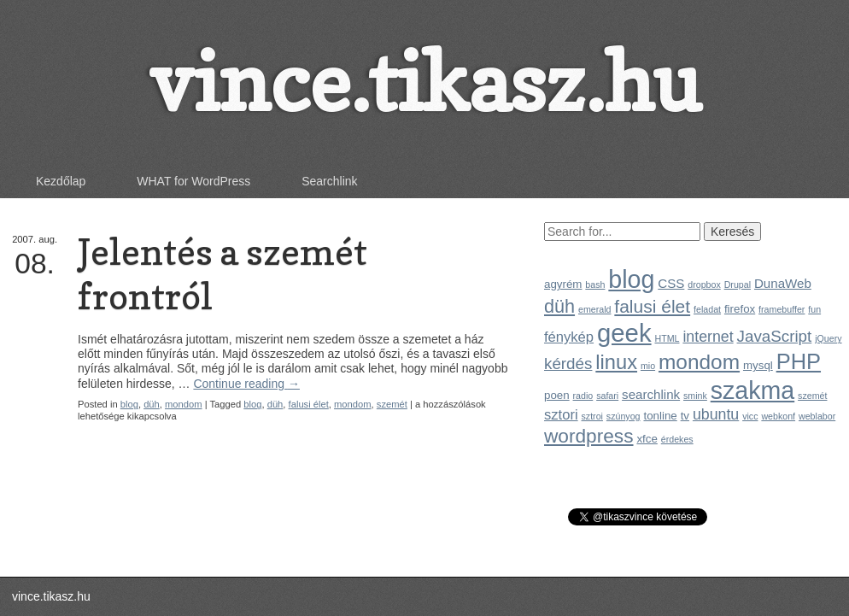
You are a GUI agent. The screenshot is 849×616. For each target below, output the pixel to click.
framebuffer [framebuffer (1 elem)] (782, 309)
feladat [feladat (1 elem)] (707, 309)
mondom (184, 404)
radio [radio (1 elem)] (583, 396)
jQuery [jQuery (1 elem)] (828, 338)
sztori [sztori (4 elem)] (561, 415)
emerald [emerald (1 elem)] (595, 309)
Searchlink (329, 181)
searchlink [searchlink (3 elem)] (651, 394)
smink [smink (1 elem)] (695, 396)
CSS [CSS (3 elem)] (671, 283)
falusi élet (309, 404)
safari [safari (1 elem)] (607, 396)
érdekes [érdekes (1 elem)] (677, 439)
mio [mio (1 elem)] (648, 366)
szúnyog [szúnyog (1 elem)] (624, 416)
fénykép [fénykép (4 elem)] (569, 337)
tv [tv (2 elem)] (685, 416)
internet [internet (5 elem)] (708, 337)
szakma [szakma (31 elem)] (752, 390)
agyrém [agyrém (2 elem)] (563, 284)
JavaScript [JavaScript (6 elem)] (775, 336)
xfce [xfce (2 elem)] (647, 439)
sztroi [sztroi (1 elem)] (592, 416)
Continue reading (246, 384)
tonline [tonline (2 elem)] (660, 416)
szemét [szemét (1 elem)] (812, 396)
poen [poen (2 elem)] (557, 395)
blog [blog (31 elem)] (631, 279)
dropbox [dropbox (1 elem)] (704, 285)
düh (152, 404)
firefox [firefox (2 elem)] (740, 309)
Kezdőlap (61, 181)
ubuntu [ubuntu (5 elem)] (716, 414)
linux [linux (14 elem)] (616, 362)
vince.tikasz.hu (424, 82)
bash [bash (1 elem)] (595, 285)
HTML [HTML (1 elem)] (667, 338)
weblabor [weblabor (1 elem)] (817, 416)
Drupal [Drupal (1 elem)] (738, 285)
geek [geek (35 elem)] (624, 333)
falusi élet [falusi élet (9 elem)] (652, 306)
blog (129, 404)
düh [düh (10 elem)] (559, 306)
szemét (392, 404)
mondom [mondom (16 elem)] (699, 362)
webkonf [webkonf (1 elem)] (778, 416)
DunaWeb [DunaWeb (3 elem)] (783, 283)
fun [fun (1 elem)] (814, 309)
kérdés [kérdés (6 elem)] (568, 364)
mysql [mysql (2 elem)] (758, 365)
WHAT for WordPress (193, 181)
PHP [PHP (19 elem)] (799, 361)
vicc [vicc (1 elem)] (750, 416)
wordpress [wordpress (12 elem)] (589, 436)
